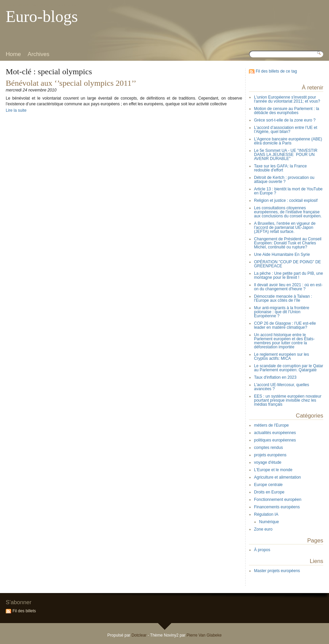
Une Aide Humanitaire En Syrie (282, 254)
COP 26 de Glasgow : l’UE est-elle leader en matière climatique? (285, 325)
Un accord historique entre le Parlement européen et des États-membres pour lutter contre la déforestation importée (284, 341)
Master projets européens (277, 571)
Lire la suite (16, 110)
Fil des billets (24, 611)
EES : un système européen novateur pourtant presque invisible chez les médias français (288, 400)
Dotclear (139, 635)
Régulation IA (266, 514)
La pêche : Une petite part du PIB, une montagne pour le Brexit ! (288, 275)
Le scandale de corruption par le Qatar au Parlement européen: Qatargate (289, 368)
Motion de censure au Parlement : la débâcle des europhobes (287, 111)
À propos (262, 550)
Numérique (269, 522)
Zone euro (263, 529)
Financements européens (277, 507)
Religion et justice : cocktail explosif (286, 200)
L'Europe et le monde (273, 470)
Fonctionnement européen (278, 500)
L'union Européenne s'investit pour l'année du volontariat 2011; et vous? (287, 99)
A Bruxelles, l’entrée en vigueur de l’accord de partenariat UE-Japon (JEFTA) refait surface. (285, 227)
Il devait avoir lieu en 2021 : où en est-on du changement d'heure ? (288, 287)
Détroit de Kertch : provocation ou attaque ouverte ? (284, 180)
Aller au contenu (17, 5)
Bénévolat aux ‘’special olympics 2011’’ (71, 83)
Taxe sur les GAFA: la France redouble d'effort (280, 168)
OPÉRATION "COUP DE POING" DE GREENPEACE (287, 264)
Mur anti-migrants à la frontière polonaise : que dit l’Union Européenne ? (282, 312)
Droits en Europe (269, 492)
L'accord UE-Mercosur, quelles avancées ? (282, 387)
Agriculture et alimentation (277, 477)
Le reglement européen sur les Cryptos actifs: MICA (282, 356)
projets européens (270, 455)
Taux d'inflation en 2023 (275, 377)
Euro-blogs (42, 16)
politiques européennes (275, 440)
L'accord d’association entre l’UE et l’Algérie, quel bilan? (286, 130)
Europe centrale (268, 485)
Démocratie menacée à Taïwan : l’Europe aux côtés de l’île (283, 298)
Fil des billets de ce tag (276, 71)
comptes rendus (268, 448)
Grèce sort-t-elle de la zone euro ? (285, 120)
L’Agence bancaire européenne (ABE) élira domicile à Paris (288, 141)
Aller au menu (42, 5)
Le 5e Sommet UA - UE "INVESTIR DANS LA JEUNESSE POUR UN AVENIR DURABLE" (286, 155)
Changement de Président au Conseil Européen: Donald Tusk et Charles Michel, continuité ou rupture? (288, 243)
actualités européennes (275, 433)
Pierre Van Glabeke (204, 635)
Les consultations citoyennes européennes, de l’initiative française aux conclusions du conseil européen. (288, 212)
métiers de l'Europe (271, 425)
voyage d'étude (268, 462)
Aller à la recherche (68, 5)
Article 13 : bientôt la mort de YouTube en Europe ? (288, 191)
